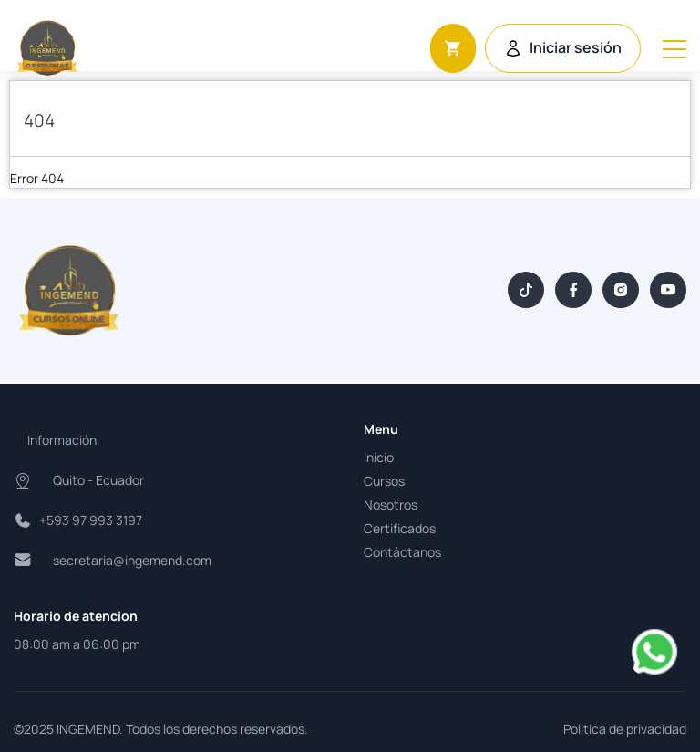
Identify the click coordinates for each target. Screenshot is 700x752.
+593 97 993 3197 (91, 520)
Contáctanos (402, 552)
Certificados (400, 528)
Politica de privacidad (625, 729)
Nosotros (391, 505)
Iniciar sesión (563, 47)
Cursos (384, 481)
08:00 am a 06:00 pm (77, 644)
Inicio (379, 457)
